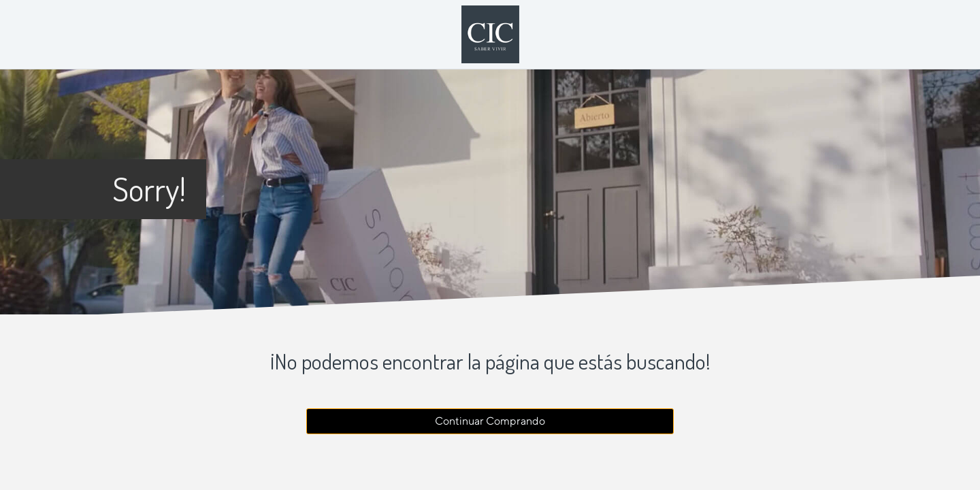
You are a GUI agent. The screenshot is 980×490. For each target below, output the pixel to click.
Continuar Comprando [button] (490, 421)
